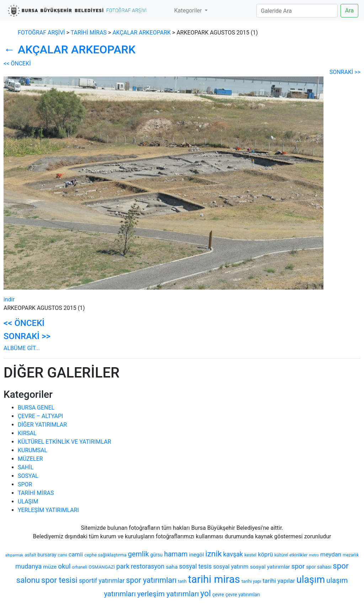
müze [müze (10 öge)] (50, 567)
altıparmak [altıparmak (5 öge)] (14, 555)
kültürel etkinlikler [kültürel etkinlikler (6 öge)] (291, 555)
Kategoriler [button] (189, 10)
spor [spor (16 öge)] (298, 566)
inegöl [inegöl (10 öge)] (197, 555)
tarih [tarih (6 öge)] (182, 581)
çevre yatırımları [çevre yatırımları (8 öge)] (243, 595)
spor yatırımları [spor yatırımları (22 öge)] (151, 580)
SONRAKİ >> (345, 72)
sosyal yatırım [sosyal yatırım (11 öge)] (231, 567)
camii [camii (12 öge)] (76, 554)
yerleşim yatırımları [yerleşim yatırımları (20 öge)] (168, 594)
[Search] (297, 11)
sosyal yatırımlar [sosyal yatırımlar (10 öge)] (270, 567)
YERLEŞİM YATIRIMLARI (48, 510)
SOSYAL (28, 476)
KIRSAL (27, 433)
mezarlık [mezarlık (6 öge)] (351, 555)
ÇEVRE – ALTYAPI (40, 416)
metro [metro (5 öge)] (314, 555)
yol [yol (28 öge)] (206, 593)
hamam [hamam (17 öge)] (176, 554)
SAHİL (26, 467)
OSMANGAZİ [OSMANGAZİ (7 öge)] (102, 567)
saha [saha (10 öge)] (172, 567)
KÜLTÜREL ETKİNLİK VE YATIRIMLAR (65, 442)
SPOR (25, 484)
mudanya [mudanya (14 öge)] (28, 566)
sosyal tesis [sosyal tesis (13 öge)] (196, 566)
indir (9, 299)
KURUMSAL (33, 450)
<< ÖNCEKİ (17, 64)
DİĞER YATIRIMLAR (42, 425)
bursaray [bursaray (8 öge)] (47, 555)
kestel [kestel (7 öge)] (250, 555)
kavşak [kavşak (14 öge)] (233, 554)
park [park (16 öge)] (123, 566)
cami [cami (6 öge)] (63, 555)
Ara (349, 10)
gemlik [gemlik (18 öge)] (138, 554)
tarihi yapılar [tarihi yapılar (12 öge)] (279, 581)
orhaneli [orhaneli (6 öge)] (80, 567)
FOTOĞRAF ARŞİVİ (41, 33)
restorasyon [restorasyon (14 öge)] (148, 566)
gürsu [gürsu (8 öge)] (157, 555)
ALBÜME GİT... (22, 348)
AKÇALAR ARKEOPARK (141, 33)
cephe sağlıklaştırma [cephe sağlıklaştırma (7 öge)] (105, 555)
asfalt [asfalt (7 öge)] (30, 555)
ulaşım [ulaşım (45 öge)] (311, 580)
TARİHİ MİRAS (36, 493)
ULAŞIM (28, 502)
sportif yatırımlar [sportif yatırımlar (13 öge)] (102, 581)
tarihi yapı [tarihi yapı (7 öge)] (251, 581)
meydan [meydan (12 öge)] (331, 554)
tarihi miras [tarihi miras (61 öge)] (214, 579)
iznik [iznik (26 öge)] (213, 554)
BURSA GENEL (36, 408)
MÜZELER (30, 459)
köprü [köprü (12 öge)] (265, 554)
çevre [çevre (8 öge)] (218, 595)
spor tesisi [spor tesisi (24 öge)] (59, 580)
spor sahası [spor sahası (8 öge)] (319, 567)
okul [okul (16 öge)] (64, 566)
